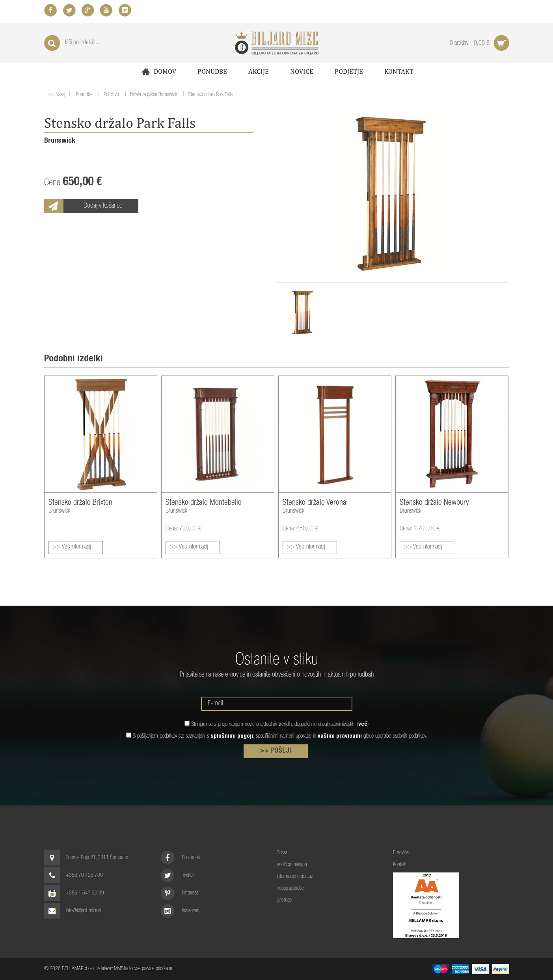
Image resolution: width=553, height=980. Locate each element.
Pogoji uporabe (290, 889)
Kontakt (399, 71)
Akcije (259, 71)
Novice (302, 71)
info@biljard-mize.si (83, 911)
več (363, 724)
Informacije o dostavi (295, 877)
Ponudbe (212, 71)
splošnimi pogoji (232, 736)
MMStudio (123, 969)
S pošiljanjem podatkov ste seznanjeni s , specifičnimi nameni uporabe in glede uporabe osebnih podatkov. (280, 736)
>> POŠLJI (276, 751)
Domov (158, 72)
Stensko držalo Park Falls (210, 95)
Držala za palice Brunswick (154, 95)
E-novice (401, 853)
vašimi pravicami (340, 736)
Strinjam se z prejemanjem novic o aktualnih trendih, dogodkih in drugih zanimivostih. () (280, 724)
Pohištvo (111, 95)
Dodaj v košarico (103, 206)
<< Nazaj (57, 95)
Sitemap (284, 900)
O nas (282, 853)
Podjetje (349, 71)
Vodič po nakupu (292, 865)
